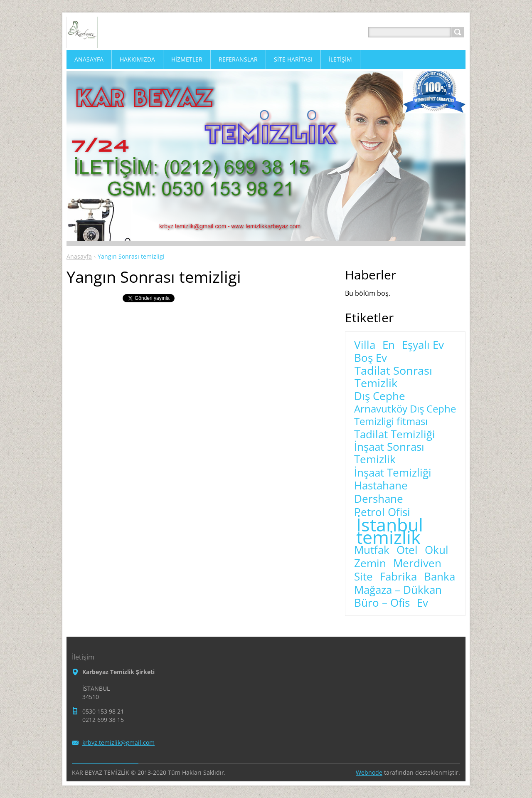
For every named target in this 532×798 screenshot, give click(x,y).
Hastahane (381, 486)
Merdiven (417, 563)
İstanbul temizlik (390, 531)
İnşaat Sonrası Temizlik (389, 453)
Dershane (379, 499)
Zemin (370, 563)
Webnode (369, 772)
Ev (422, 603)
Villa (365, 345)
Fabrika (398, 577)
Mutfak (372, 550)
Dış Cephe (380, 396)
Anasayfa (79, 256)
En (389, 345)
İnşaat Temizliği (393, 473)
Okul (437, 550)
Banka (440, 577)
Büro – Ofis (382, 603)
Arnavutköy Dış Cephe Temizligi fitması (405, 415)
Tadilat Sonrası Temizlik (393, 377)
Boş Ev (371, 358)
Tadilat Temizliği (395, 435)
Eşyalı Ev (423, 345)
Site (363, 577)
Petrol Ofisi (382, 512)
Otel (407, 550)
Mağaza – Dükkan (398, 590)
